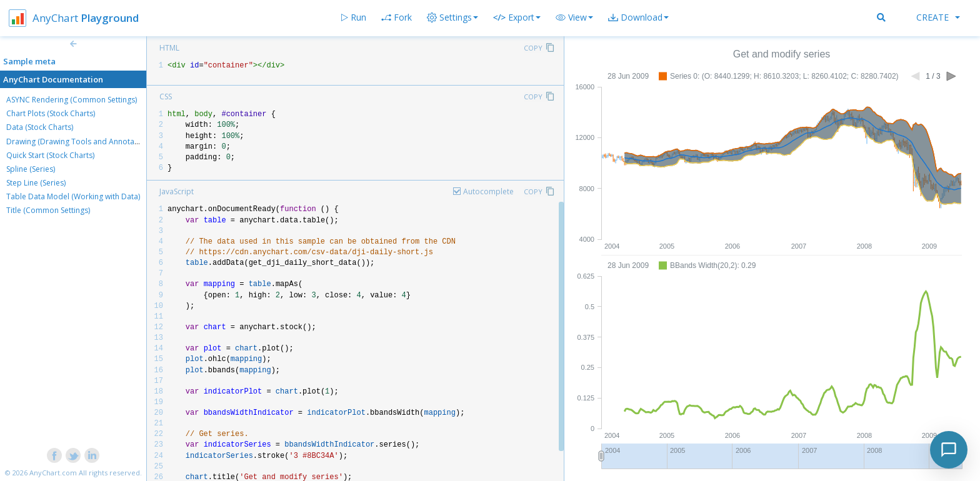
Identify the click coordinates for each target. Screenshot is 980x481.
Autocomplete (488, 191)
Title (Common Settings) (48, 210)
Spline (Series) (31, 169)
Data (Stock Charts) (40, 127)
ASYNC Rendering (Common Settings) (72, 100)
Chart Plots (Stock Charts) (51, 113)
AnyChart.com (53, 473)
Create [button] (938, 17)
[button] (574, 17)
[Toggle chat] (949, 450)
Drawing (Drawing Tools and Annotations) (80, 141)
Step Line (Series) (36, 183)
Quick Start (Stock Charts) (50, 155)
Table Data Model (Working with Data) (73, 196)
